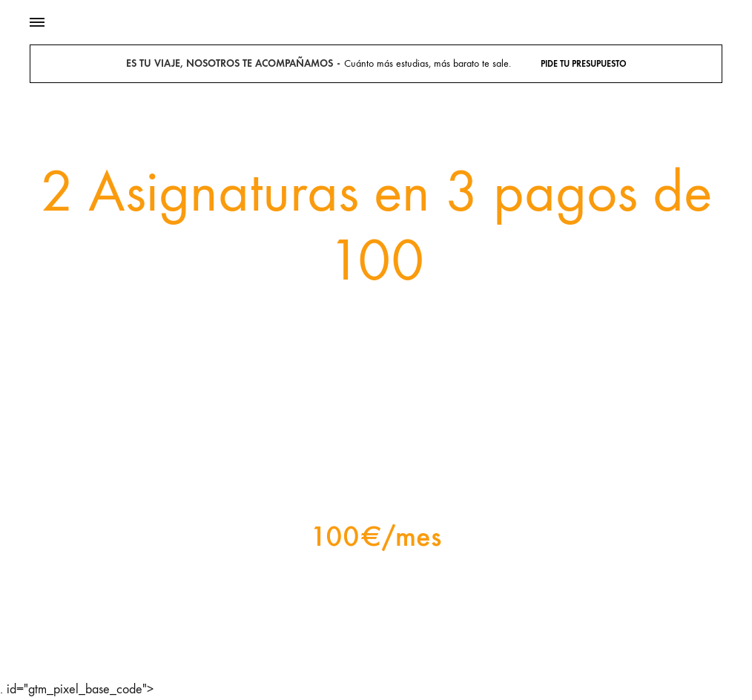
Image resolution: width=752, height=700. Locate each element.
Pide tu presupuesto (584, 64)
